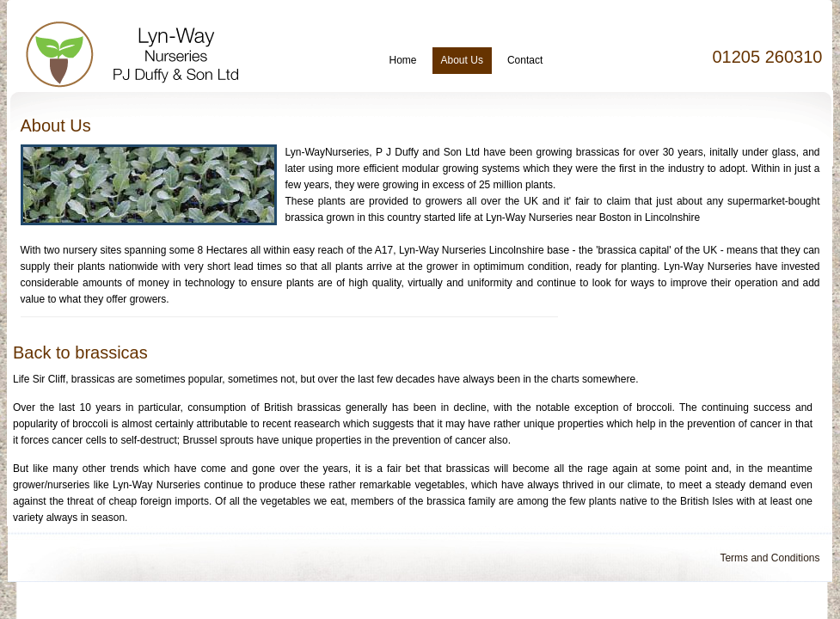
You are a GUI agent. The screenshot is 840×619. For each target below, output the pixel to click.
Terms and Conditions (769, 558)
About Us (462, 60)
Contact (525, 60)
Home (403, 60)
